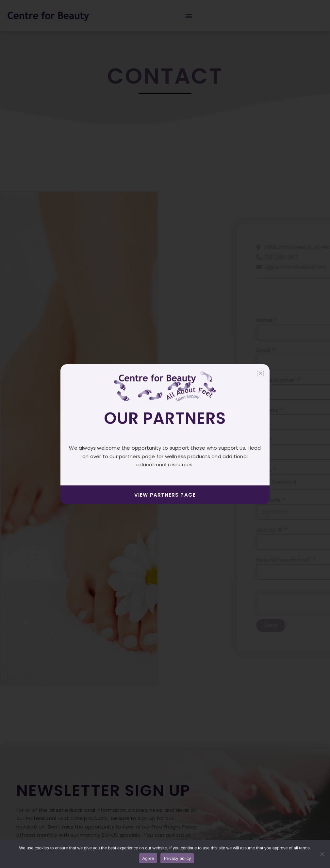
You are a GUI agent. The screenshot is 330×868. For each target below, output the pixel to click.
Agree (148, 858)
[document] (165, 434)
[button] (261, 373)
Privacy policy (177, 858)
